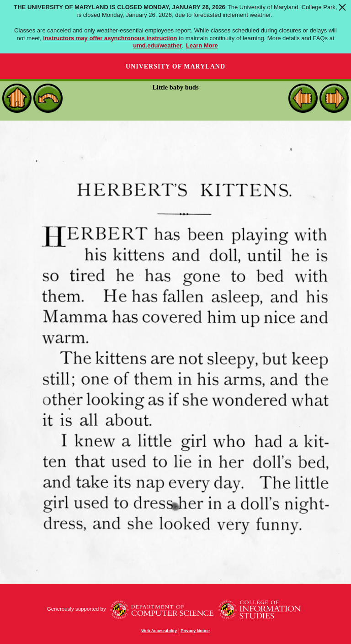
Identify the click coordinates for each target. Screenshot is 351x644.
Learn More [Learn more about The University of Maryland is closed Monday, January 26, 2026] (202, 45)
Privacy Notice (195, 631)
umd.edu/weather (157, 45)
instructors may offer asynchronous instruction (110, 38)
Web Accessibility (159, 631)
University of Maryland (175, 66)
